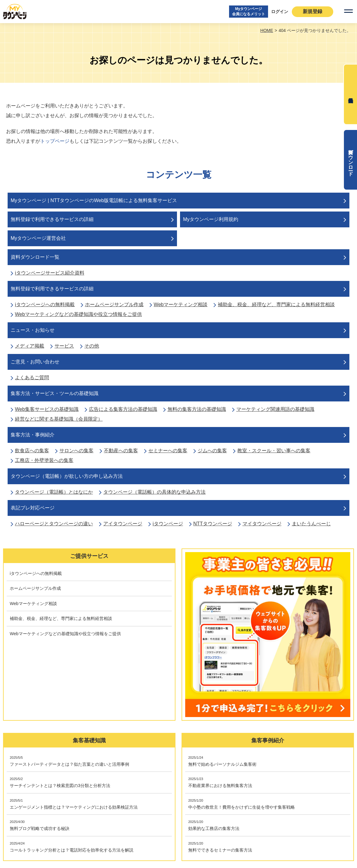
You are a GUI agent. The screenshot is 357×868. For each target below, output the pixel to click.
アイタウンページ (123, 524)
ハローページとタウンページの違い (54, 524)
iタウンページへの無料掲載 (45, 304)
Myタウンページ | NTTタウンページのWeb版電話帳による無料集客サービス (94, 200)
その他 (92, 346)
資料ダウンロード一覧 (35, 257)
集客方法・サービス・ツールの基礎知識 (55, 393)
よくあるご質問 (32, 378)
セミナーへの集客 (168, 451)
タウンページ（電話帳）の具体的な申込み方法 (154, 492)
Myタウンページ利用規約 (211, 219)
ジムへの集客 (212, 451)
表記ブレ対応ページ (33, 508)
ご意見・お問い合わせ (35, 362)
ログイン (280, 12)
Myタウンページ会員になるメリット (249, 11)
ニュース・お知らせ (33, 330)
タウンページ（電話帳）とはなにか (54, 492)
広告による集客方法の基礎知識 (123, 409)
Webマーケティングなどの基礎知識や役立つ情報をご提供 (78, 314)
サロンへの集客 (76, 451)
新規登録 (313, 11)
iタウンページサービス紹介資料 (50, 273)
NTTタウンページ (213, 524)
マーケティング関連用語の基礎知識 (275, 409)
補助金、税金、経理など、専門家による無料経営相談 (276, 304)
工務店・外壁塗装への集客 (44, 460)
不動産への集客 (121, 451)
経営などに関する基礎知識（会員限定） (59, 419)
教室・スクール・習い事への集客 (274, 451)
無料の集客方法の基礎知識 (197, 409)
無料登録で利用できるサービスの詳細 (52, 219)
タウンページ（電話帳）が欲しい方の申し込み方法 (67, 476)
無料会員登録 (350, 94)
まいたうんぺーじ (311, 524)
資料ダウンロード (351, 160)
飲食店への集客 (32, 451)
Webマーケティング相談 (181, 304)
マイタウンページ (262, 524)
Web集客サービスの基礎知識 (47, 409)
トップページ (55, 141)
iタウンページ (168, 524)
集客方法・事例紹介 (33, 435)
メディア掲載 (30, 346)
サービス (64, 346)
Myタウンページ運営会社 (38, 238)
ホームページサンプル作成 (114, 304)
